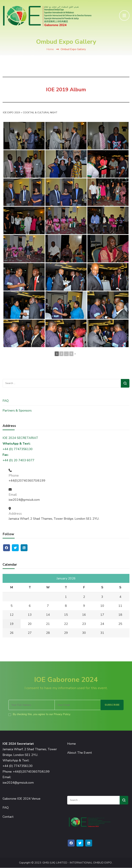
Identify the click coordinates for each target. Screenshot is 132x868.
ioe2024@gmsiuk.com (24, 500)
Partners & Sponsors (17, 410)
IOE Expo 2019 (11, 113)
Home (50, 49)
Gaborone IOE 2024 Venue (21, 799)
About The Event (80, 753)
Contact (8, 817)
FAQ (6, 401)
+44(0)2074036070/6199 (27, 481)
